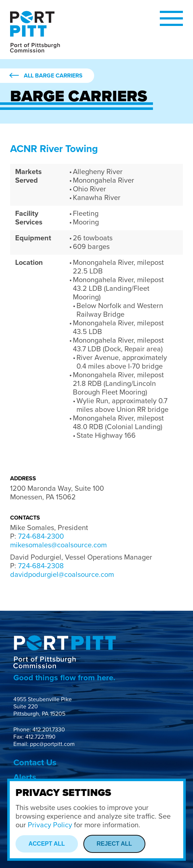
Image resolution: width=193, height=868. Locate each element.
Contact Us (35, 763)
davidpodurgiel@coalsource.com (62, 575)
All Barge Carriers (53, 76)
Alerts (25, 777)
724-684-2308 (41, 566)
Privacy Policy (50, 825)
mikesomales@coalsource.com (58, 545)
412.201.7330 (49, 730)
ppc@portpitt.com (52, 744)
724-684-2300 (41, 537)
